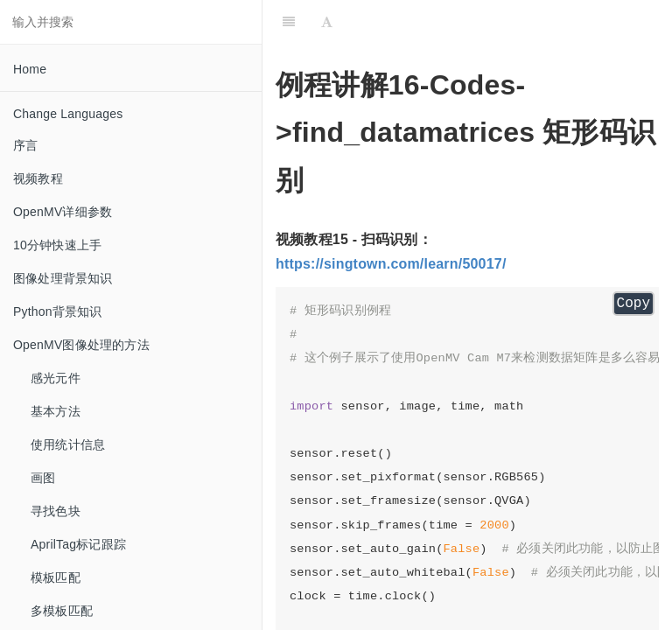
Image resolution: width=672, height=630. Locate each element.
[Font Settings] (327, 22)
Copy (633, 304)
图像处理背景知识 (63, 278)
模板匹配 (56, 577)
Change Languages (68, 114)
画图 (43, 478)
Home (30, 69)
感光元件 (56, 378)
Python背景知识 (58, 311)
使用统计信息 (68, 444)
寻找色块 (56, 511)
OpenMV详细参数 (63, 212)
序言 (25, 145)
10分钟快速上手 (57, 245)
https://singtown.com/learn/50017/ (391, 264)
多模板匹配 (62, 611)
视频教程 (38, 178)
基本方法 (56, 411)
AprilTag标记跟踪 (78, 544)
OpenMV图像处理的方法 (81, 345)
